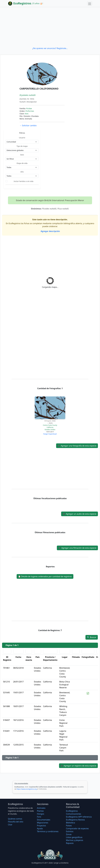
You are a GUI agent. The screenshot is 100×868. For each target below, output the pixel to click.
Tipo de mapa (22, 146)
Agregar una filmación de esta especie (77, 548)
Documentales (44, 820)
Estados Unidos (50, 430)
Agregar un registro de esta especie (78, 766)
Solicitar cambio (28, 125)
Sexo (22, 155)
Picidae (29, 108)
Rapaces (70, 843)
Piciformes (30, 111)
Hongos (41, 814)
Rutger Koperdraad (50, 434)
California (50, 427)
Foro (39, 817)
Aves (27, 114)
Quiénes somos (15, 819)
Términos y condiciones (48, 831)
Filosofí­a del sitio (16, 822)
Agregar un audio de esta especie (80, 514)
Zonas (69, 834)
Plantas (40, 811)
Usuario (22, 138)
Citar (10, 825)
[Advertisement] (50, 27)
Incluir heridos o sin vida (24, 181)
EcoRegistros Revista (75, 820)
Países (69, 826)
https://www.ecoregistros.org (27, 789)
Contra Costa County (50, 425)
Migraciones (43, 823)
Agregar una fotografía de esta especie (77, 446)
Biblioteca (71, 823)
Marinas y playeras (75, 840)
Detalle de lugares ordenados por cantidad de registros (45, 576)
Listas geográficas (74, 837)
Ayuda (40, 828)
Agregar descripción (50, 231)
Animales (41, 808)
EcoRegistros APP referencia (79, 817)
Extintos (70, 831)
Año (22, 172)
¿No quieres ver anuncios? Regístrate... (50, 48)
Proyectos (41, 826)
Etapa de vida (22, 163)
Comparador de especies (77, 828)
